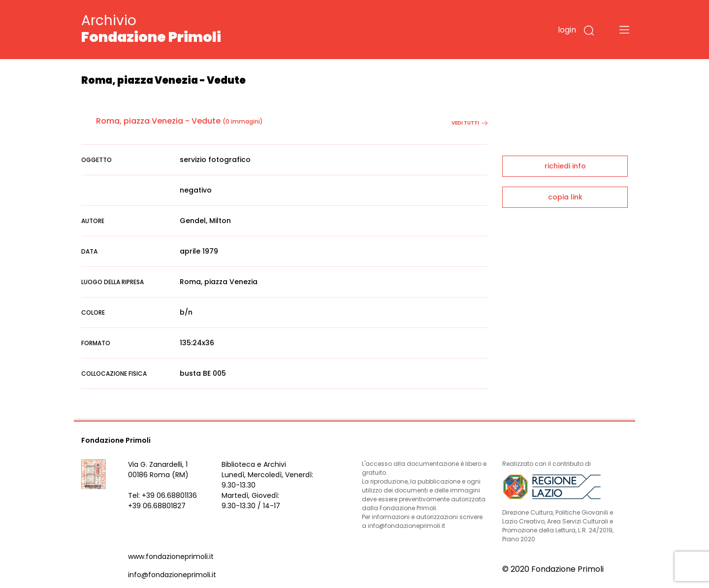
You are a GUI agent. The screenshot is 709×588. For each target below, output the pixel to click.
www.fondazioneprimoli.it (171, 556)
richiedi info (565, 166)
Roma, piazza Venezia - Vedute (158, 121)
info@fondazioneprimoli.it (172, 575)
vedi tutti (469, 123)
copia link (565, 197)
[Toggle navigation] (624, 30)
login (567, 30)
